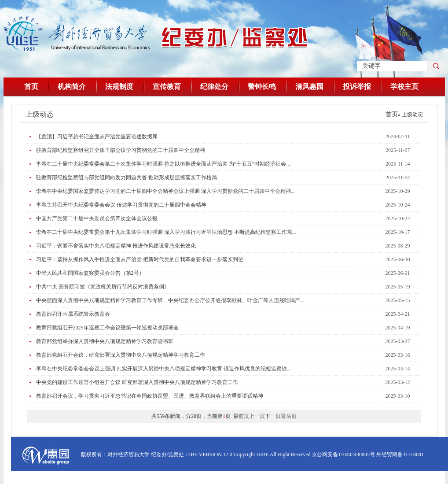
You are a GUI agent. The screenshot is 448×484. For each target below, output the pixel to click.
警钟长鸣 (262, 87)
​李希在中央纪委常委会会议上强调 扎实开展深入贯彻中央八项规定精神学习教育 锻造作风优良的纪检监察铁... (163, 369)
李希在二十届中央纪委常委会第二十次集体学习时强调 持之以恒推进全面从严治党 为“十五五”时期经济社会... (163, 164)
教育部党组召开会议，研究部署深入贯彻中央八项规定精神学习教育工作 (121, 355)
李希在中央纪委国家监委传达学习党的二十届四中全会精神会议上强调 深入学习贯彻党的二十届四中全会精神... (165, 191)
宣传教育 (167, 87)
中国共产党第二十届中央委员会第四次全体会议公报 (97, 218)
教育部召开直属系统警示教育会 (73, 314)
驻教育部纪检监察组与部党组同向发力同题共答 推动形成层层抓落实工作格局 (127, 177)
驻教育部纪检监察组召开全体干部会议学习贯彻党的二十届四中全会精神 (121, 150)
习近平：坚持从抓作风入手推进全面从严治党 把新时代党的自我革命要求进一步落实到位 (140, 259)
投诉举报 (357, 87)
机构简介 (72, 87)
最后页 (289, 416)
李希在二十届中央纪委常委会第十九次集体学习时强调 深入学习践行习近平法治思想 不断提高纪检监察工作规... (166, 232)
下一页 (273, 416)
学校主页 (404, 87)
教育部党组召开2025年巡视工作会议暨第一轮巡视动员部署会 (107, 328)
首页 (31, 87)
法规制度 (119, 87)
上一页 (257, 416)
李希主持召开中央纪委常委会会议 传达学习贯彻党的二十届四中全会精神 (121, 205)
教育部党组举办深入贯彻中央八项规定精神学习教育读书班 (105, 341)
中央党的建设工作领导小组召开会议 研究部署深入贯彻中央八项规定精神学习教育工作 (137, 382)
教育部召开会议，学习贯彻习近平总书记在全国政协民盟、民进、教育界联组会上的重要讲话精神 (150, 396)
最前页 (241, 416)
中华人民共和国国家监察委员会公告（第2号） (90, 273)
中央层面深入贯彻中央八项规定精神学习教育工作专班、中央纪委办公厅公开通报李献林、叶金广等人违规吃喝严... (170, 300)
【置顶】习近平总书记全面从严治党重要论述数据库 (97, 137)
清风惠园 (309, 87)
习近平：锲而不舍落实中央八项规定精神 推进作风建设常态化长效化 (116, 246)
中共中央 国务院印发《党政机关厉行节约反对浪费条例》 (103, 287)
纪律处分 (214, 87)
